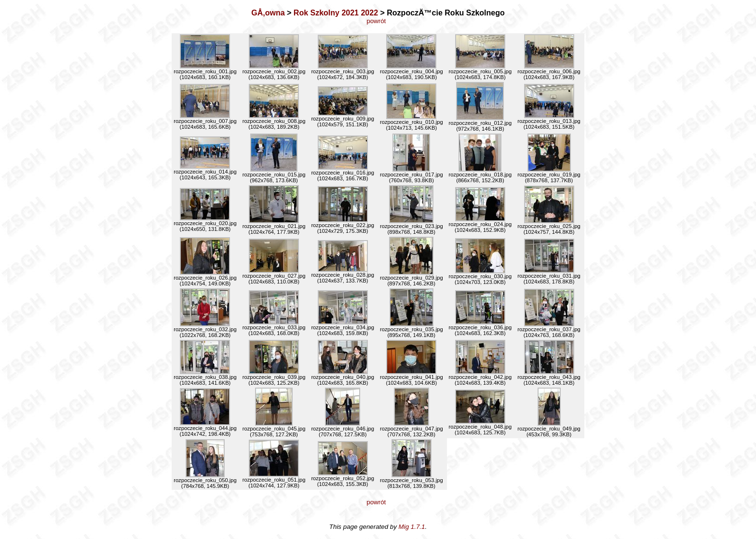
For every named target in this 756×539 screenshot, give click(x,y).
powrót (378, 21)
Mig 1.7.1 (412, 527)
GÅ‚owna (268, 13)
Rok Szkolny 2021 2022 (336, 13)
